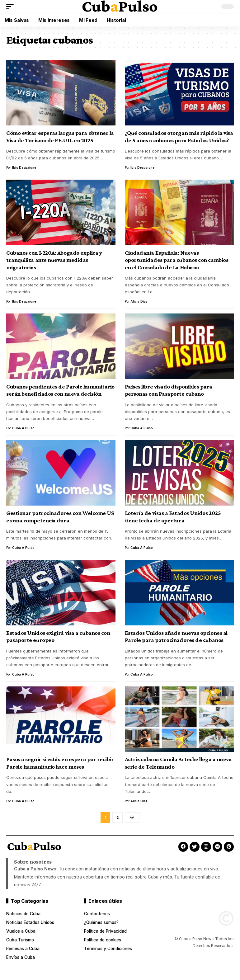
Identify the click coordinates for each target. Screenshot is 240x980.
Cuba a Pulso (23, 428)
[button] (12, 7)
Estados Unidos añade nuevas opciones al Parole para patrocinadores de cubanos (176, 636)
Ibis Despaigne (24, 167)
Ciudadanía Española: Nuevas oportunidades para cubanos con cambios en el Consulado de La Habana (177, 260)
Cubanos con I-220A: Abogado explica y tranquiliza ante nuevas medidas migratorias (54, 260)
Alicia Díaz (139, 301)
